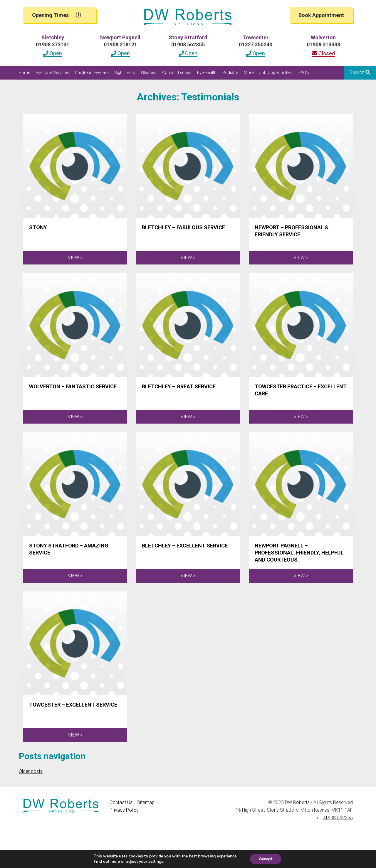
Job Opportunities (276, 73)
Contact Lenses (177, 73)
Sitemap (146, 802)
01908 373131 (53, 44)
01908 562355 (188, 44)
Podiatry (230, 73)
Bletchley (53, 37)
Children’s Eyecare (92, 73)
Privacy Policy (124, 810)
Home (24, 73)
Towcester (256, 37)
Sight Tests (125, 73)
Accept (266, 859)
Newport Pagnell (120, 37)
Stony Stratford (188, 37)
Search (360, 72)
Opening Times (57, 15)
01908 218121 (120, 44)
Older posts (31, 771)
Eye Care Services (52, 73)
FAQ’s (304, 73)
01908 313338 (323, 44)
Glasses (149, 73)
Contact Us (121, 802)
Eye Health (207, 73)
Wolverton (323, 37)
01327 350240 (256, 44)
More (249, 73)
